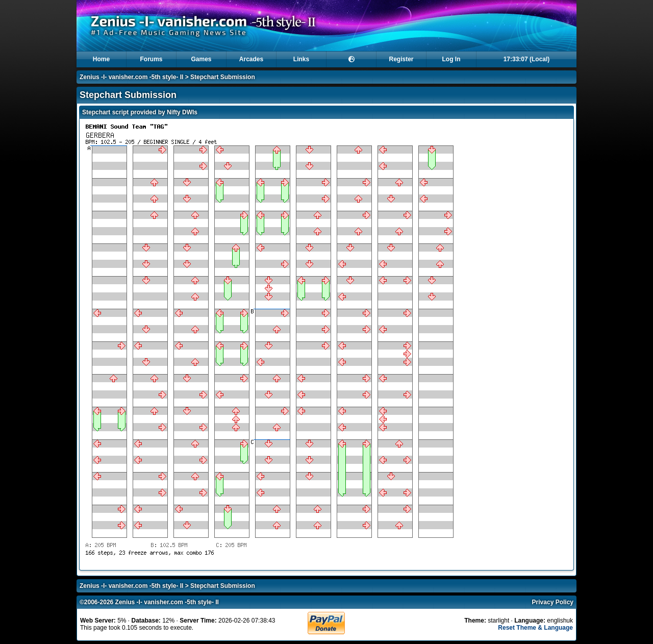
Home (101, 59)
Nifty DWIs (182, 112)
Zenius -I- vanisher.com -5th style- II (131, 77)
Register (401, 59)
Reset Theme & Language (535, 628)
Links (301, 59)
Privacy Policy (553, 602)
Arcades (251, 59)
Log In (451, 59)
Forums (151, 59)
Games (201, 59)
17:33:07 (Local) (527, 59)
